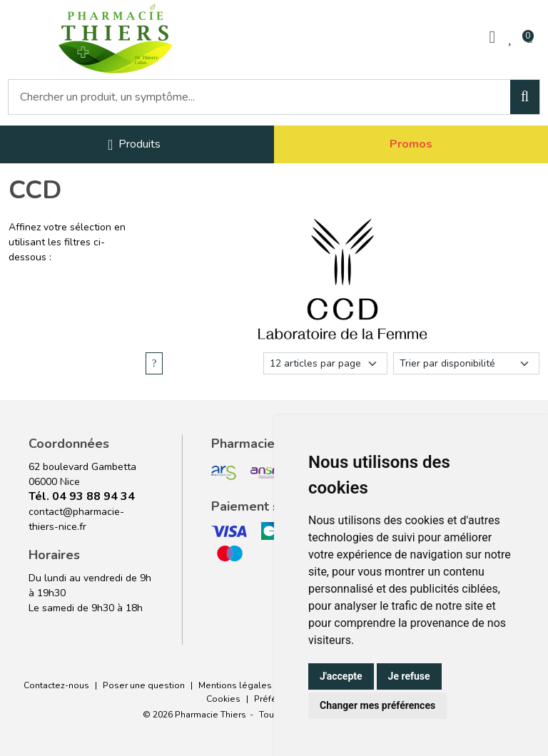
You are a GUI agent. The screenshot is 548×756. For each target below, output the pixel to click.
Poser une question (144, 685)
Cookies (223, 699)
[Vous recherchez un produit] (260, 97)
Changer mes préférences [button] (377, 705)
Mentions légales (235, 685)
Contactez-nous (56, 685)
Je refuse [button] (409, 676)
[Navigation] (134, 144)
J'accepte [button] (341, 676)
